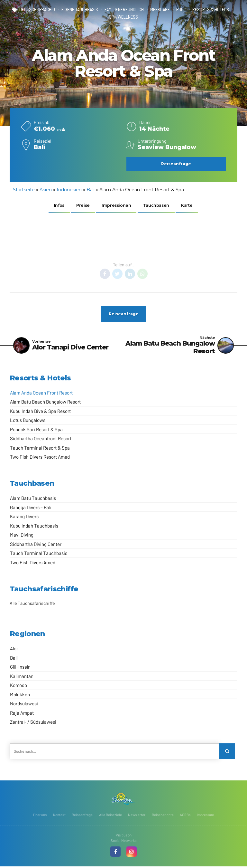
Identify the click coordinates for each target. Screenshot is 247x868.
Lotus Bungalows (28, 421)
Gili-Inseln (20, 668)
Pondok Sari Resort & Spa (36, 431)
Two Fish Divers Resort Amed (40, 458)
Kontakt (59, 816)
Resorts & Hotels (211, 10)
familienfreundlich (124, 10)
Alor (14, 650)
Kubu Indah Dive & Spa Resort (40, 412)
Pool (181, 10)
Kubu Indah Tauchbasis (34, 527)
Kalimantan (22, 677)
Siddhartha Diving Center (36, 545)
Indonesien (69, 190)
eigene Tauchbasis (80, 10)
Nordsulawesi (24, 705)
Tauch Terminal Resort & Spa (40, 449)
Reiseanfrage (82, 816)
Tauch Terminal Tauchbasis (39, 555)
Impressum (205, 816)
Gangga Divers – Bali (31, 509)
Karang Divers (24, 518)
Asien (46, 190)
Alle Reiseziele (110, 816)
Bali (91, 190)
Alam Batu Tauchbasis (33, 500)
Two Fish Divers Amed (33, 564)
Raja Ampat (22, 714)
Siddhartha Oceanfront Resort (41, 440)
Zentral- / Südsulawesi (33, 723)
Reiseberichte (163, 816)
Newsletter (137, 816)
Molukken (20, 696)
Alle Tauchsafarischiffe (32, 604)
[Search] (227, 753)
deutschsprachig (37, 10)
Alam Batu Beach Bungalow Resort (45, 403)
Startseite (24, 190)
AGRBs (185, 816)
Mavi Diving (22, 536)
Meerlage (160, 10)
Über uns (40, 816)
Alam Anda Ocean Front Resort (41, 394)
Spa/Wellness (123, 17)
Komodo (18, 686)
